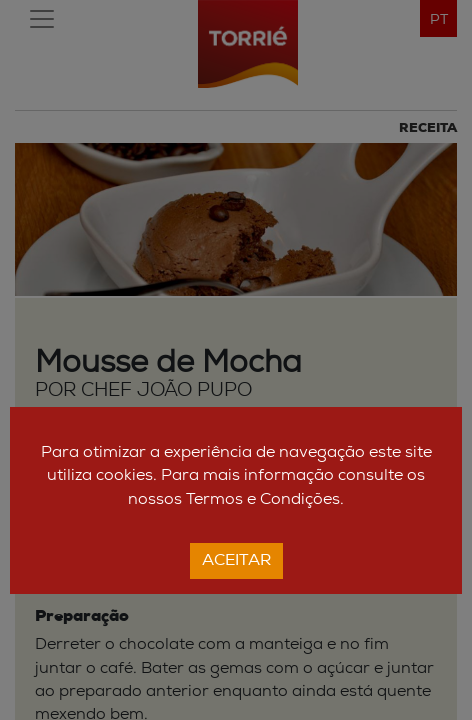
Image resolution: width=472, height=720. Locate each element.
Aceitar (236, 561)
